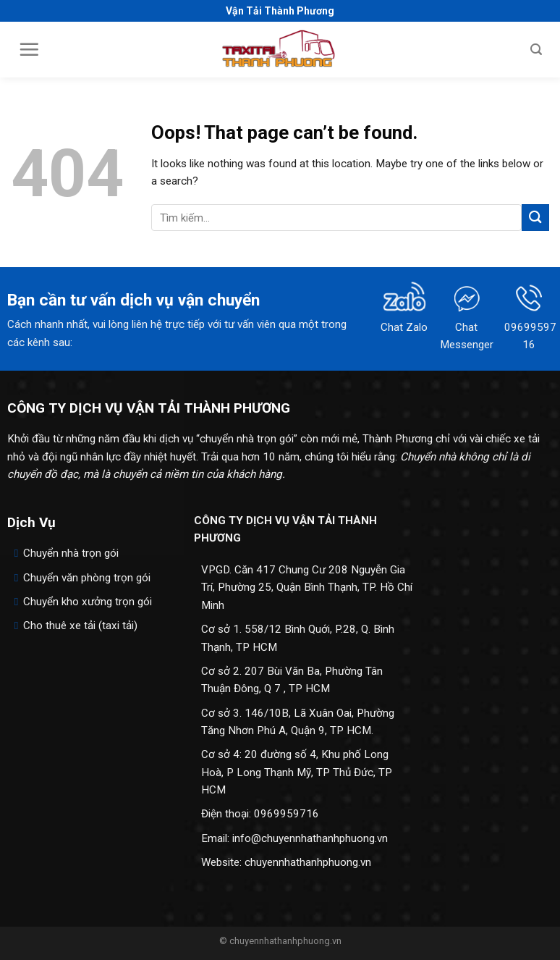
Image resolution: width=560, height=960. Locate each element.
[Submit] (535, 218)
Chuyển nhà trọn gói (71, 553)
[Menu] (29, 49)
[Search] (536, 50)
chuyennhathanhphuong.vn (308, 862)
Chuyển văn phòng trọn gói (87, 578)
